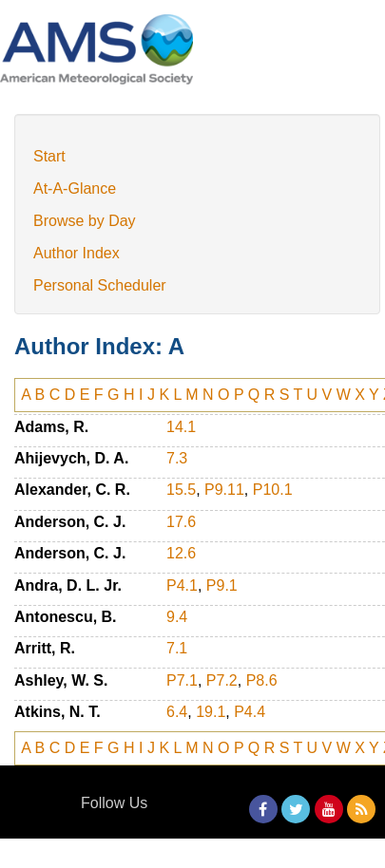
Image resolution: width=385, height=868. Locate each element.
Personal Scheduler (100, 285)
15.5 (181, 490)
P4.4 (250, 712)
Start (49, 156)
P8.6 (262, 680)
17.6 (181, 522)
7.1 (177, 648)
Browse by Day (85, 221)
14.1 (181, 427)
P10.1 (273, 490)
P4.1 (182, 585)
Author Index (77, 253)
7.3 (177, 458)
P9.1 (222, 585)
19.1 (211, 712)
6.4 (177, 712)
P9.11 (224, 490)
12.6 (181, 553)
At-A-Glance (75, 189)
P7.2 (222, 680)
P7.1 (182, 680)
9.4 (177, 617)
